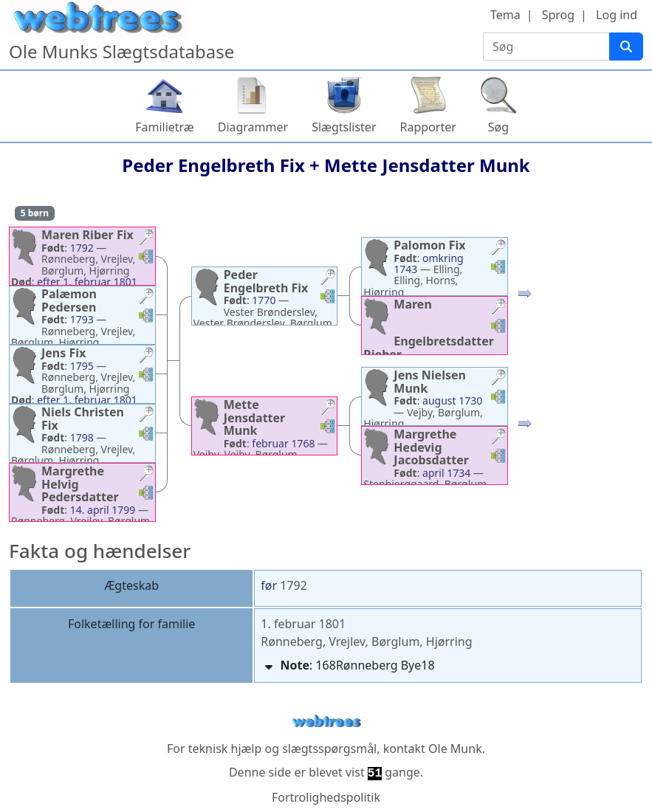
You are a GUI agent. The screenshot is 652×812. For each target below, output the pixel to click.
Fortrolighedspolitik (326, 797)
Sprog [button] (558, 15)
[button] (146, 239)
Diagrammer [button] (253, 127)
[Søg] (626, 47)
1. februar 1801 (303, 624)
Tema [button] (505, 15)
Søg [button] (498, 127)
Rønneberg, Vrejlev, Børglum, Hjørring (366, 641)
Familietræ (165, 127)
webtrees (326, 722)
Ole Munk (455, 749)
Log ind (617, 15)
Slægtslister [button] (344, 127)
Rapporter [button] (428, 127)
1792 (294, 585)
